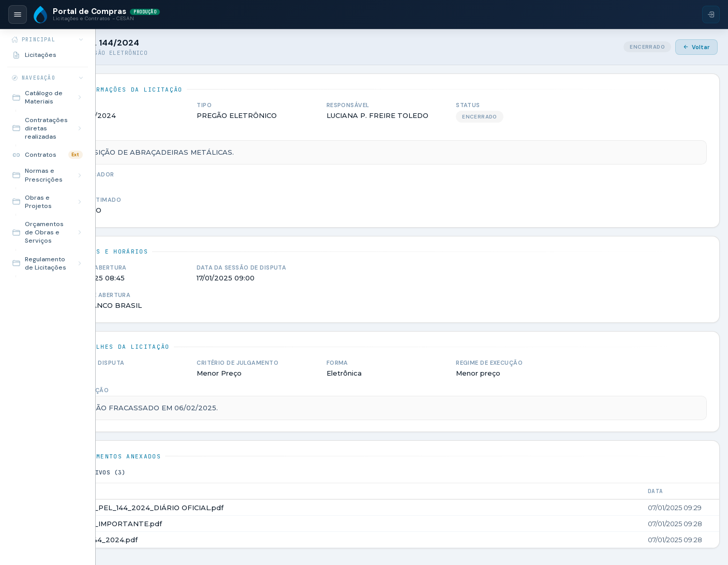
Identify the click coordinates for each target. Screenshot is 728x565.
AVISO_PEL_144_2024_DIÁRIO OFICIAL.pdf (215, 508)
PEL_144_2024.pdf (172, 540)
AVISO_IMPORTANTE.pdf (184, 524)
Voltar (696, 47)
